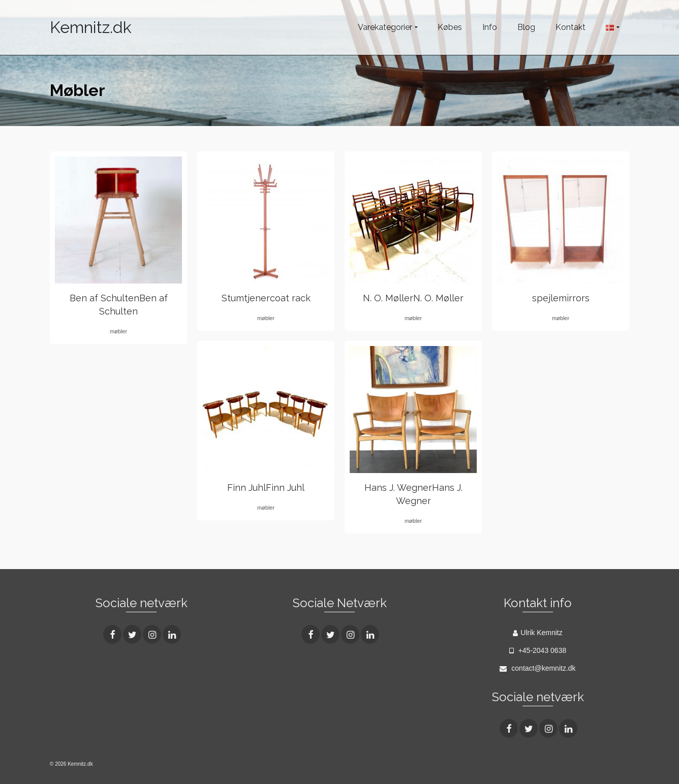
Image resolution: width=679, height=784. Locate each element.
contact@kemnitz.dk (537, 668)
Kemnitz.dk (91, 27)
